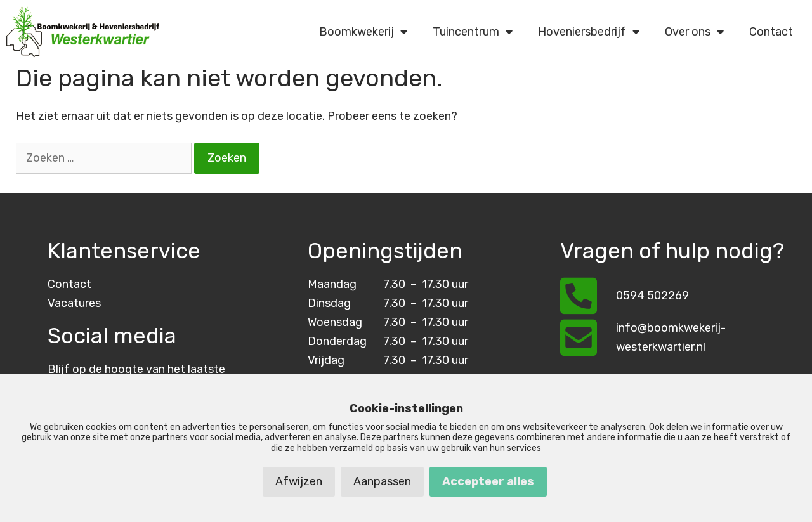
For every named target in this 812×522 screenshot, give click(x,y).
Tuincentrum (473, 32)
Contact (771, 32)
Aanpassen (382, 481)
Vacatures (74, 303)
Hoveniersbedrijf (589, 32)
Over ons (694, 32)
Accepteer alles (488, 481)
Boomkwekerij (363, 32)
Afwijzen (299, 481)
